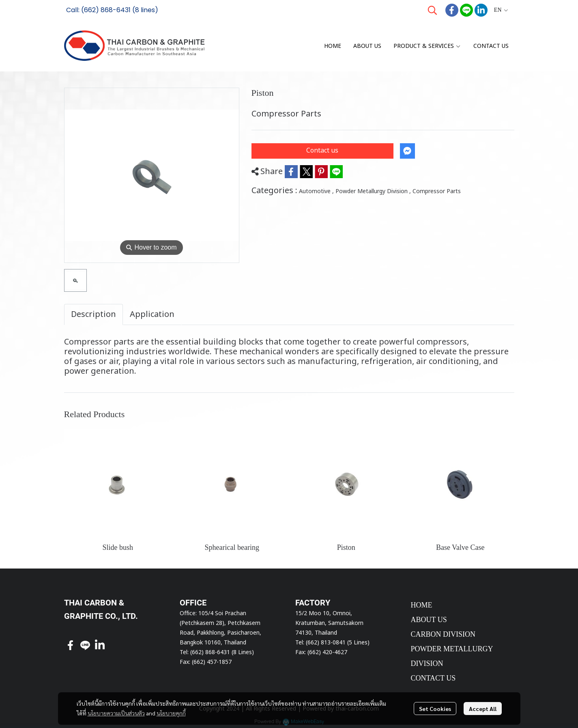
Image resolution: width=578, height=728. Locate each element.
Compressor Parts (437, 191)
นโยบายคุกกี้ (171, 713)
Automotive (316, 191)
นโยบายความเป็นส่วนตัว (116, 713)
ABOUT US (429, 620)
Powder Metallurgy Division (373, 191)
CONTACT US (433, 678)
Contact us (322, 151)
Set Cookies (435, 709)
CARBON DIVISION (443, 634)
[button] (432, 10)
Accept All (483, 709)
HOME (422, 605)
